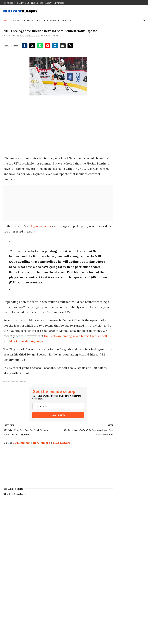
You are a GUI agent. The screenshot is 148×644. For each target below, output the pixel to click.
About (49, 3)
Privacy (105, 545)
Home (6, 21)
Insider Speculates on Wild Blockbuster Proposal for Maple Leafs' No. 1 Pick (33, 568)
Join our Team (110, 542)
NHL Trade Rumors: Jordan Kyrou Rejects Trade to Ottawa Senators (33, 596)
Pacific (65, 21)
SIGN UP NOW (50, 437)
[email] (50, 428)
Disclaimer (108, 548)
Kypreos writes (41, 232)
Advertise (59, 3)
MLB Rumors (37, 3)
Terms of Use (109, 551)
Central (52, 21)
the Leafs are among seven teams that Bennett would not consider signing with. (49, 358)
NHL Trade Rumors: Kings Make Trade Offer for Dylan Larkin (33, 540)
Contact (105, 539)
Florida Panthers (51, 42)
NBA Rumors (23, 3)
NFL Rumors (9, 3)
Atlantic (18, 21)
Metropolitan (35, 21)
